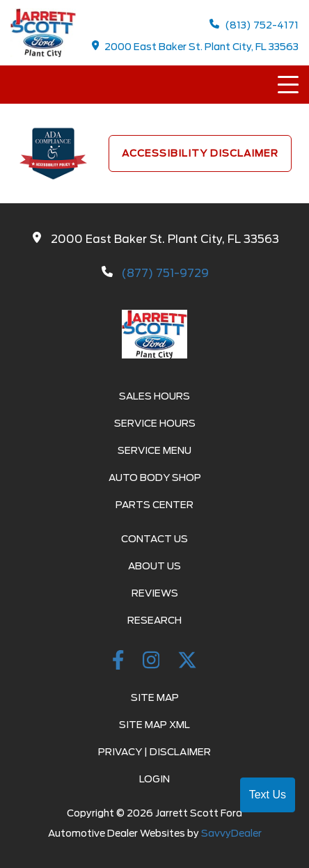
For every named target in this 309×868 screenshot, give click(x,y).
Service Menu (154, 450)
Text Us (268, 795)
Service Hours (155, 423)
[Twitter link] (187, 663)
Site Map (155, 697)
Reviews (155, 593)
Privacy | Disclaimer (154, 752)
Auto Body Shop (155, 478)
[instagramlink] (153, 663)
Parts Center (154, 505)
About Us (154, 566)
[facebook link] (120, 663)
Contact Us (154, 539)
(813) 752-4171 (254, 25)
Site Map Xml (154, 725)
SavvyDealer (231, 833)
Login (154, 779)
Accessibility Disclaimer (200, 153)
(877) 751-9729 (165, 273)
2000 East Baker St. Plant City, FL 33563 (196, 46)
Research (154, 620)
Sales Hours (154, 396)
